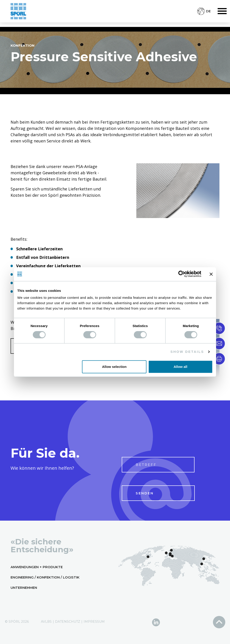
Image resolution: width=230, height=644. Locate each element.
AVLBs (46, 622)
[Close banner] (211, 274)
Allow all (180, 367)
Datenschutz (68, 622)
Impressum (94, 622)
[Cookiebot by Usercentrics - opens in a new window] (182, 274)
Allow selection (114, 367)
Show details (187, 352)
